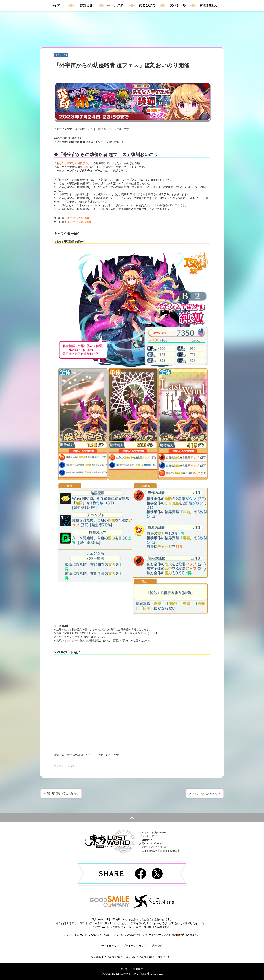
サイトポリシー (110, 946)
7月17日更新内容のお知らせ (61, 793)
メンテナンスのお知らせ (205, 793)
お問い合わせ (165, 957)
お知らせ (73, 766)
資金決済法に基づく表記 (140, 957)
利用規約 (173, 935)
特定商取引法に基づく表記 (107, 957)
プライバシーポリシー (150, 935)
